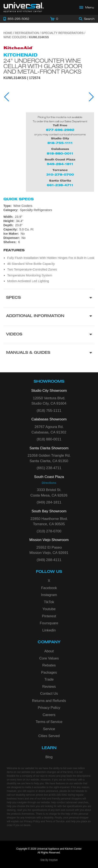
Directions (49, 483)
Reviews (49, 687)
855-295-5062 (59, 795)
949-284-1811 (60, 164)
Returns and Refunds (49, 701)
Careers (49, 715)
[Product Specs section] (49, 298)
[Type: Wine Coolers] (49, 206)
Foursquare (49, 623)
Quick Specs (19, 199)
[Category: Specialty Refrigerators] (49, 210)
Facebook (49, 588)
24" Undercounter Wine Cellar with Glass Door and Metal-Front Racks (43, 66)
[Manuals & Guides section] (49, 353)
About (49, 651)
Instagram (49, 595)
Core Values (49, 658)
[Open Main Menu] (87, 7)
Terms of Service (49, 722)
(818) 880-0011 (49, 439)
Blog (49, 757)
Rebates (49, 665)
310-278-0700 (60, 174)
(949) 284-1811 (49, 502)
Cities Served (49, 736)
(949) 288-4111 (49, 560)
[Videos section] (49, 335)
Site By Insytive (49, 860)
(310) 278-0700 (49, 531)
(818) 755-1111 (49, 411)
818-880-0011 (60, 153)
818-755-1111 (60, 143)
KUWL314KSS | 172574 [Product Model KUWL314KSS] (22, 78)
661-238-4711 (60, 185)
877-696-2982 (60, 130)
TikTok (49, 602)
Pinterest (49, 616)
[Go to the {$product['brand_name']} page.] (18, 46)
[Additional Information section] (49, 316)
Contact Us (49, 694)
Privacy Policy (49, 708)
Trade (49, 679)
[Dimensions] (49, 223)
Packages (49, 672)
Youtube (49, 609)
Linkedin (49, 630)
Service (49, 729)
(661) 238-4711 (49, 468)
